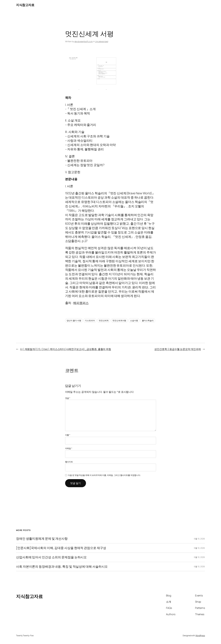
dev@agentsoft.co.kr (84, 41)
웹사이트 (69, 462)
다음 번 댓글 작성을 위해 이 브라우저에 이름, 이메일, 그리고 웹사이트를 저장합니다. (104, 475)
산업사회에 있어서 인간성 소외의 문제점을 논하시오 (51, 557)
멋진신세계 (104, 320)
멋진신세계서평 (119, 320)
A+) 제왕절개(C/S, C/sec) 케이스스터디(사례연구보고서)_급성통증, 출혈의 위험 (66, 349)
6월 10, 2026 (199, 539)
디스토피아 (90, 320)
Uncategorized (102, 41)
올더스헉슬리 (148, 320)
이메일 (69, 448)
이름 (68, 435)
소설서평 (134, 320)
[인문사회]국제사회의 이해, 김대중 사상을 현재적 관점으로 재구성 (61, 548)
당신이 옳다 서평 (74, 320)
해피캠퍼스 (81, 303)
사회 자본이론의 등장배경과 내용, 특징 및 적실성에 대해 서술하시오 (62, 567)
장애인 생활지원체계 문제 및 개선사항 (42, 539)
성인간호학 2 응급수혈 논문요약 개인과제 (178, 349)
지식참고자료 (25, 5)
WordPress (200, 635)
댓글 (68, 398)
